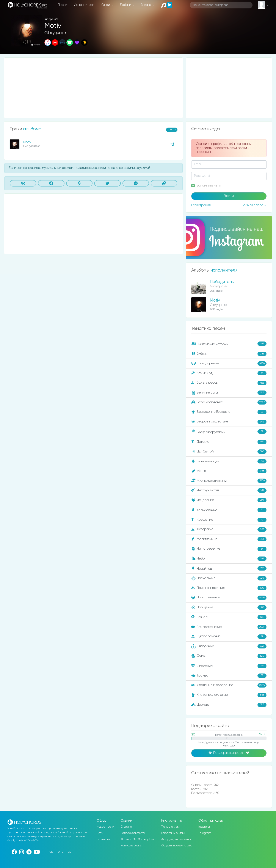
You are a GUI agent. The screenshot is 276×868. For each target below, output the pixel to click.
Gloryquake (55, 33)
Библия (229, 354)
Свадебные (229, 646)
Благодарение (229, 364)
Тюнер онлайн (171, 827)
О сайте (126, 827)
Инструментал (229, 490)
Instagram (205, 827)
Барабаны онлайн (174, 833)
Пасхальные (229, 578)
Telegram (205, 833)
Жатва (229, 471)
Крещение (229, 520)
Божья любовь (229, 383)
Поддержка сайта (133, 833)
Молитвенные (229, 539)
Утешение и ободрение (229, 685)
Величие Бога (229, 393)
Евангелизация (229, 461)
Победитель (222, 282)
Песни (62, 5)
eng (61, 852)
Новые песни (105, 827)
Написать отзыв (131, 846)
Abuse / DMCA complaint (138, 839)
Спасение (229, 666)
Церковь (229, 705)
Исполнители (84, 5)
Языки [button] (106, 5)
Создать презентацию (177, 846)
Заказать (147, 5)
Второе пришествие (229, 422)
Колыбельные (229, 510)
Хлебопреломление (229, 695)
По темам (103, 839)
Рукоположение (229, 637)
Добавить (127, 5)
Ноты (100, 833)
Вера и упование (229, 402)
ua (70, 852)
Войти (229, 196)
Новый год (229, 568)
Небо (229, 559)
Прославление (229, 598)
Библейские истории (229, 344)
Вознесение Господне (229, 412)
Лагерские (229, 530)
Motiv (27, 142)
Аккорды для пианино (176, 839)
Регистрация (201, 205)
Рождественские (229, 627)
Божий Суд (229, 373)
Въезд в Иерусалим (229, 432)
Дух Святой (229, 452)
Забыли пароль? (254, 205)
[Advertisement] (93, 88)
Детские (229, 442)
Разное (229, 617)
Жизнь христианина (229, 481)
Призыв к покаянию (229, 588)
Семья (229, 656)
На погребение (229, 549)
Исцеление (229, 500)
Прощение (229, 607)
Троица (229, 676)
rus (51, 852)
